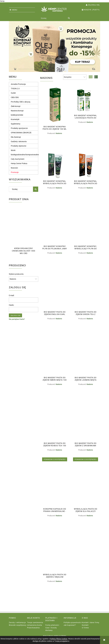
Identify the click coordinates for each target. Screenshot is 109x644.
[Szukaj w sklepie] (53, 18)
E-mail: (12, 295)
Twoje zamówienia (35, 622)
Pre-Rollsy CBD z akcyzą (21, 102)
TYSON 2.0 (15, 89)
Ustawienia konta (35, 625)
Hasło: (11, 305)
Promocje (15, 172)
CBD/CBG (15, 97)
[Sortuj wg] (75, 77)
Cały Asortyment (18, 159)
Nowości (14, 168)
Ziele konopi (16, 106)
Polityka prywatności (73, 622)
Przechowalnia (33, 628)
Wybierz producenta (16, 274)
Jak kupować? (70, 625)
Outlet (13, 93)
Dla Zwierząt (16, 137)
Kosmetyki (15, 119)
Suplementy (16, 124)
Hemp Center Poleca (19, 163)
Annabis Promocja (18, 84)
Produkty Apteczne (19, 146)
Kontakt (85, 625)
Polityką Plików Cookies (59, 639)
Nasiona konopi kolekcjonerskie (17, 113)
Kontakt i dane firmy (91, 622)
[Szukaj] (69, 18)
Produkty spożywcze (19, 128)
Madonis (59, 133)
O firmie (85, 628)
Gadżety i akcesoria (19, 141)
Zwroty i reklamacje (17, 622)
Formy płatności (52, 625)
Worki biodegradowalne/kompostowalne (25, 152)
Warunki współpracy (18, 625)
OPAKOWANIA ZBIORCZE (21, 133)
